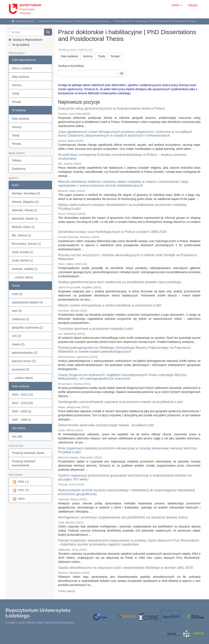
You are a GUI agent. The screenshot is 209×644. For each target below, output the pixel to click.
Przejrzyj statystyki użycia (28, 453)
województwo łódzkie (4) (27, 302)
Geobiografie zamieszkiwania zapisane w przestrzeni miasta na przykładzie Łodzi (121, 402)
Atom (18, 499)
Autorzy (17, 85)
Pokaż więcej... (68, 591)
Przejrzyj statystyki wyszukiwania (24, 463)
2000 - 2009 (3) (22, 411)
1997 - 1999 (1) (22, 420)
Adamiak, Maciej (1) (24, 210)
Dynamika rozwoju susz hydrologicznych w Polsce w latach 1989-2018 (112, 232)
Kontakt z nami (15, 623)
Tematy (16, 102)
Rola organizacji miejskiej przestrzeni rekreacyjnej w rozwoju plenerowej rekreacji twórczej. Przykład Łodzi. (128, 450)
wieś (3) (17, 311)
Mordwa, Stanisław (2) (26, 193)
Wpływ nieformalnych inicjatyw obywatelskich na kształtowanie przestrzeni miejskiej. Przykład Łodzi (123, 207)
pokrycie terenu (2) (24, 361)
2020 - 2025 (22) (22, 395)
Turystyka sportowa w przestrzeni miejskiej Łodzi (96, 329)
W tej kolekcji (19, 45)
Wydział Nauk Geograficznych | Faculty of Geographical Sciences (75, 21)
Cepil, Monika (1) (23, 252)
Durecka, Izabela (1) (25, 269)
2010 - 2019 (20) (22, 403)
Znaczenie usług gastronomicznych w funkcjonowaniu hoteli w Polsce (112, 108)
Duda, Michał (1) (22, 260)
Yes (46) (17, 436)
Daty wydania (20, 77)
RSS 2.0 (20, 490)
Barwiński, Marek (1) (25, 219)
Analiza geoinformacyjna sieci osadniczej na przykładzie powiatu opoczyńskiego (120, 282)
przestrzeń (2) (21, 369)
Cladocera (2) (21, 319)
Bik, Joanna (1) (21, 235)
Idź (122, 73)
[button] (177, 5)
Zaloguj (17, 160)
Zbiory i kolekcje (22, 68)
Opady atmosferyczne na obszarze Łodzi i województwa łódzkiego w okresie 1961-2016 (126, 568)
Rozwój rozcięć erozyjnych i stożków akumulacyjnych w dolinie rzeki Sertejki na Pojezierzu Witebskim (128, 257)
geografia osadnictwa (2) (27, 328)
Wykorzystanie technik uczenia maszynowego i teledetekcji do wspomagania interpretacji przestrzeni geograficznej (127, 492)
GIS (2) (16, 336)
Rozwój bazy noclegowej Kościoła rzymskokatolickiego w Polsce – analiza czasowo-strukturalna (123, 157)
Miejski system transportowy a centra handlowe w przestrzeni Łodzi (110, 305)
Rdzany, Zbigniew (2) (25, 202)
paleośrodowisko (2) (25, 353)
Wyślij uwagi (35, 623)
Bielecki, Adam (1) (23, 227)
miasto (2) (18, 344)
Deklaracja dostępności (59, 623)
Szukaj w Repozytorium (26, 40)
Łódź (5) (17, 294)
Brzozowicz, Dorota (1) (26, 244)
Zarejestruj (19, 169)
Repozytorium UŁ (25, 21)
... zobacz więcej (22, 277)
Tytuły (16, 93)
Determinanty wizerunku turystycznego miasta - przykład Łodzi (106, 425)
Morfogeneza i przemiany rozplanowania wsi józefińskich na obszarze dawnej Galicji (123, 517)
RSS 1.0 (20, 482)
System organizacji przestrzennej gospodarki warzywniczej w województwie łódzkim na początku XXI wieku (125, 477)
